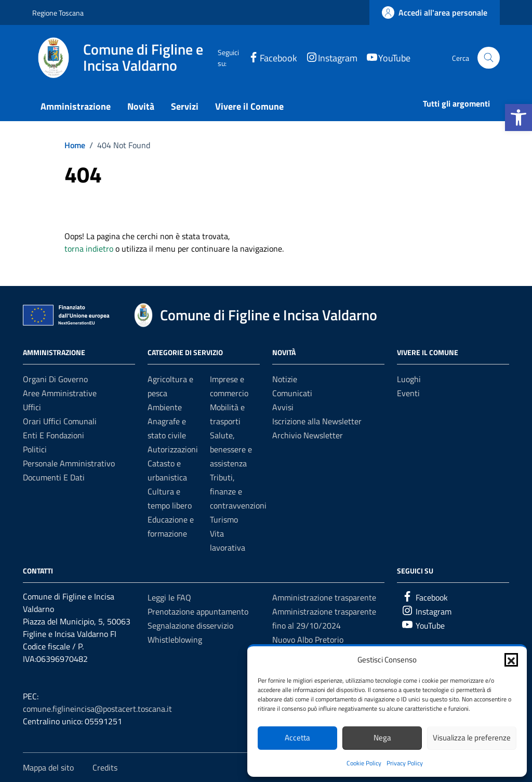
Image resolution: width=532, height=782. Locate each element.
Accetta (297, 738)
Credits (105, 767)
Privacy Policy (405, 763)
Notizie (285, 379)
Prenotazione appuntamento (198, 611)
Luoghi (409, 379)
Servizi (185, 106)
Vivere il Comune (249, 106)
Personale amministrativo (69, 463)
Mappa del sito (48, 767)
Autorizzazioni (173, 449)
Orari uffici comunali (60, 421)
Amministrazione (76, 106)
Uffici (32, 407)
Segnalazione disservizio (190, 625)
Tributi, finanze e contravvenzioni (238, 491)
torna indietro (89, 249)
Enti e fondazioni (54, 435)
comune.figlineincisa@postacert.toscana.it (97, 709)
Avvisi (283, 407)
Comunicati (292, 393)
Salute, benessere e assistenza (231, 449)
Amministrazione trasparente (324, 597)
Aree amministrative (60, 393)
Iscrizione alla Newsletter (317, 421)
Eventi (408, 393)
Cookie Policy (364, 763)
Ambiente (165, 407)
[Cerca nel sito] (489, 58)
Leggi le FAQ (169, 597)
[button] (518, 118)
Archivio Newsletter (308, 435)
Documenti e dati (54, 477)
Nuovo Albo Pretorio (308, 640)
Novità (141, 106)
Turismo (224, 519)
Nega (382, 738)
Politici (35, 449)
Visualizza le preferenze (472, 738)
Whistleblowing (175, 640)
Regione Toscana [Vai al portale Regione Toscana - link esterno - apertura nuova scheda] (58, 13)
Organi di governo (55, 379)
